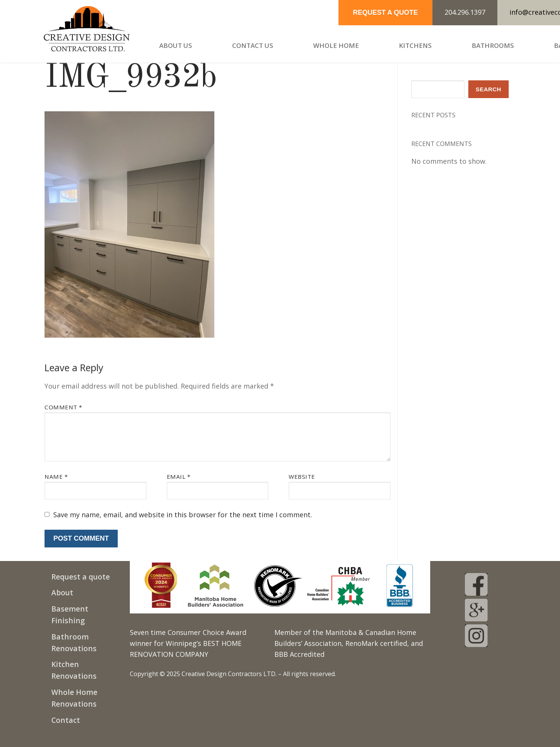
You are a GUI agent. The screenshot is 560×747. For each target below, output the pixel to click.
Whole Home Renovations (74, 698)
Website (302, 476)
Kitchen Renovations (74, 670)
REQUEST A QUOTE (385, 12)
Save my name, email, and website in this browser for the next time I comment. (183, 515)
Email (179, 476)
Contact (66, 720)
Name (56, 476)
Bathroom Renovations (74, 642)
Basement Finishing (70, 615)
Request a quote (81, 577)
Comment (63, 407)
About (62, 593)
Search (489, 89)
